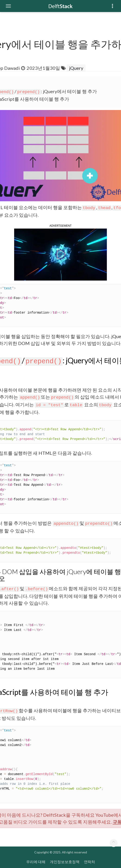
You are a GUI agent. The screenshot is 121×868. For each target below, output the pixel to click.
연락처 (89, 862)
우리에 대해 (36, 862)
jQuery (76, 68)
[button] (60, 254)
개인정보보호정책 (65, 862)
